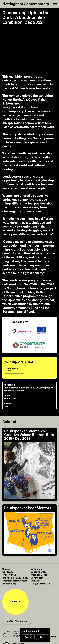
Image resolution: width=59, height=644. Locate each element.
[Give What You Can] (14, 370)
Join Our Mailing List (16, 621)
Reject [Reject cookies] (42, 637)
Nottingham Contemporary (26, 4)
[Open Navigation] (55, 3)
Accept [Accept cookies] (28, 637)
